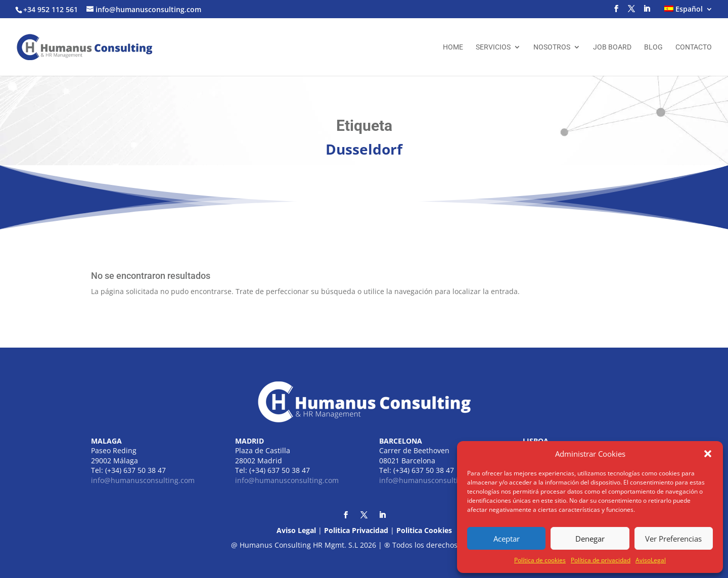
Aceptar (507, 539)
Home (453, 47)
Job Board (612, 47)
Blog (653, 47)
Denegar (590, 539)
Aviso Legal (296, 530)
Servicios (493, 47)
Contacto (694, 47)
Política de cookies (540, 560)
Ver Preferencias (673, 539)
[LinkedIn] (647, 12)
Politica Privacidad (356, 530)
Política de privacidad (601, 560)
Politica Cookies (424, 530)
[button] (708, 454)
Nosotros (552, 47)
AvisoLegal (651, 560)
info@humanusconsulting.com (143, 480)
